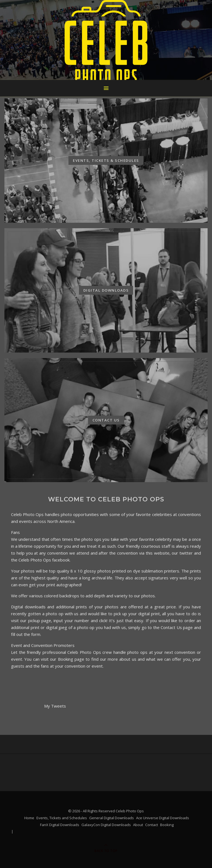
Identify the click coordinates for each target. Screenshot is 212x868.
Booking (167, 825)
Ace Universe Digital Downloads (163, 818)
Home (29, 818)
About (138, 825)
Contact (152, 825)
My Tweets (55, 706)
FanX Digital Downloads (60, 825)
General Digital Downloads (112, 818)
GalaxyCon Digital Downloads (106, 825)
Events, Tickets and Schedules (62, 818)
